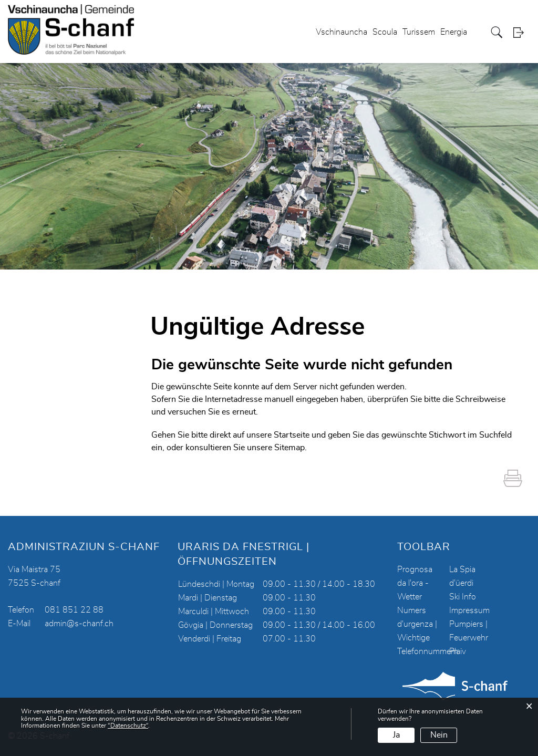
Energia (454, 32)
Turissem (419, 32)
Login (522, 32)
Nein (439, 735)
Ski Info (463, 597)
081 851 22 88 (74, 610)
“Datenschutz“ (128, 726)
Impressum (469, 610)
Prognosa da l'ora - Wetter (415, 583)
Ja (396, 735)
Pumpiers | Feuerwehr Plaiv (469, 638)
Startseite (292, 435)
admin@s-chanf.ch (79, 624)
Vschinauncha (342, 32)
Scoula (385, 32)
